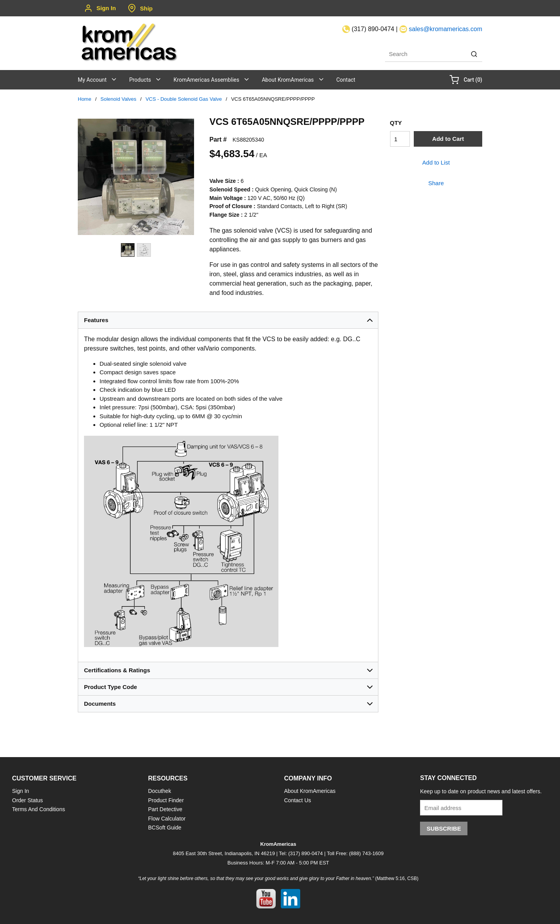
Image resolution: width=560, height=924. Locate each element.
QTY (396, 123)
